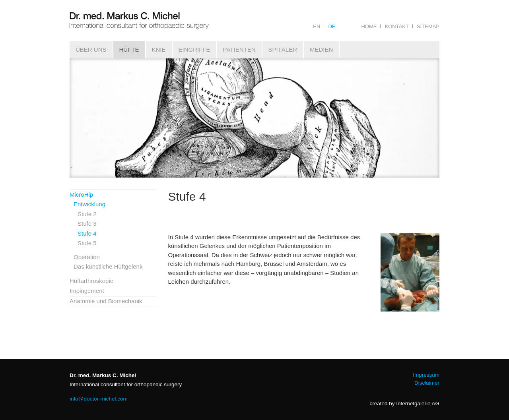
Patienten (239, 49)
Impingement (87, 291)
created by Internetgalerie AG (404, 404)
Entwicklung (89, 204)
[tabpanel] (254, 118)
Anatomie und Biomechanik (106, 301)
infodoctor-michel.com (99, 399)
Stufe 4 (87, 233)
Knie (159, 49)
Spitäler (283, 49)
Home (369, 26)
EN (317, 26)
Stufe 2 (87, 214)
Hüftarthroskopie (91, 281)
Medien (321, 49)
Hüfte (129, 49)
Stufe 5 (87, 243)
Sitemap (428, 26)
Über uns (91, 49)
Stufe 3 (87, 224)
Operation (87, 257)
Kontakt (396, 26)
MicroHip (81, 195)
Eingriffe (194, 49)
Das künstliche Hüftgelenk (108, 266)
